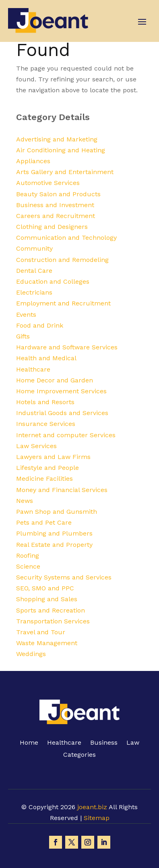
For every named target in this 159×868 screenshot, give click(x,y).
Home (29, 743)
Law (133, 743)
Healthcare (64, 743)
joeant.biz (92, 807)
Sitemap (97, 818)
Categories (79, 755)
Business (104, 743)
